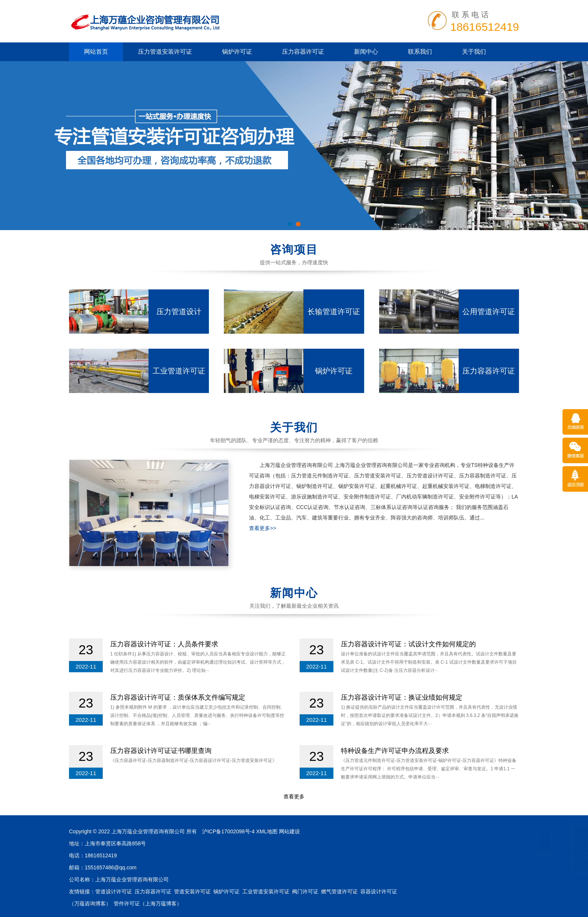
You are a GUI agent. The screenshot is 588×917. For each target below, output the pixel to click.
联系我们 (420, 52)
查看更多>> (262, 528)
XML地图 (267, 831)
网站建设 (289, 831)
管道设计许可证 (114, 891)
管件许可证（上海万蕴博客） (148, 903)
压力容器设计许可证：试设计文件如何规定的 (408, 644)
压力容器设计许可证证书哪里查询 (161, 751)
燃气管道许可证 (339, 891)
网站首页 (96, 52)
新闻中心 (366, 52)
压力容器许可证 (303, 52)
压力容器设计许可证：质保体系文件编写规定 (178, 697)
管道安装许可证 (192, 891)
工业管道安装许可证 (266, 891)
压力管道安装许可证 (165, 52)
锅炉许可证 (237, 52)
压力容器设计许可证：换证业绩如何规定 (402, 697)
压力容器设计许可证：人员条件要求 (164, 644)
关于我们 (474, 52)
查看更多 (294, 797)
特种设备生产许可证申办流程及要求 (395, 751)
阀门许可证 (305, 891)
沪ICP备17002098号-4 (228, 831)
